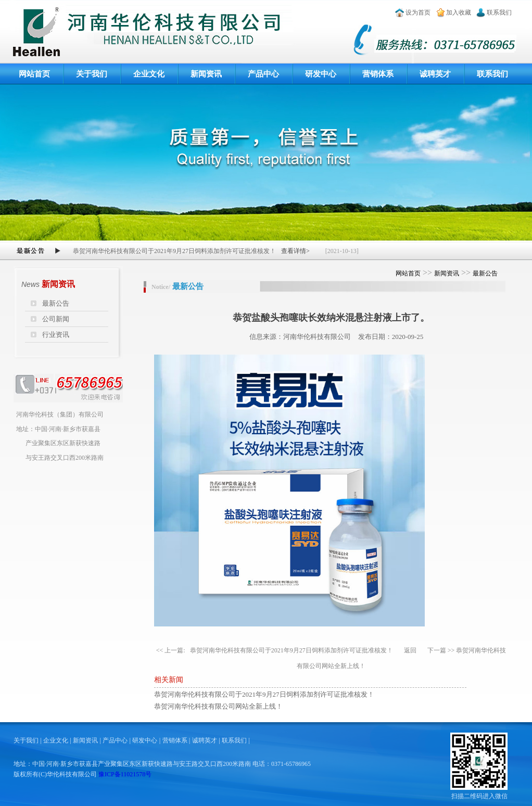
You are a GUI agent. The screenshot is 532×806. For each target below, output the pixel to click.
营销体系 (378, 74)
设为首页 (418, 12)
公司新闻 (56, 319)
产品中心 (263, 74)
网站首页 (34, 74)
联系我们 (499, 12)
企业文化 (149, 74)
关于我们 (92, 74)
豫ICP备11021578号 (125, 774)
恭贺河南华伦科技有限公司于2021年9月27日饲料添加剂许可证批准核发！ (292, 650)
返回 (410, 650)
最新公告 (56, 303)
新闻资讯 (206, 74)
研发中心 (321, 74)
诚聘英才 (435, 74)
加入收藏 (459, 12)
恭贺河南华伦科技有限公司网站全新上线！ (218, 706)
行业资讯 (56, 335)
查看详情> (295, 251)
